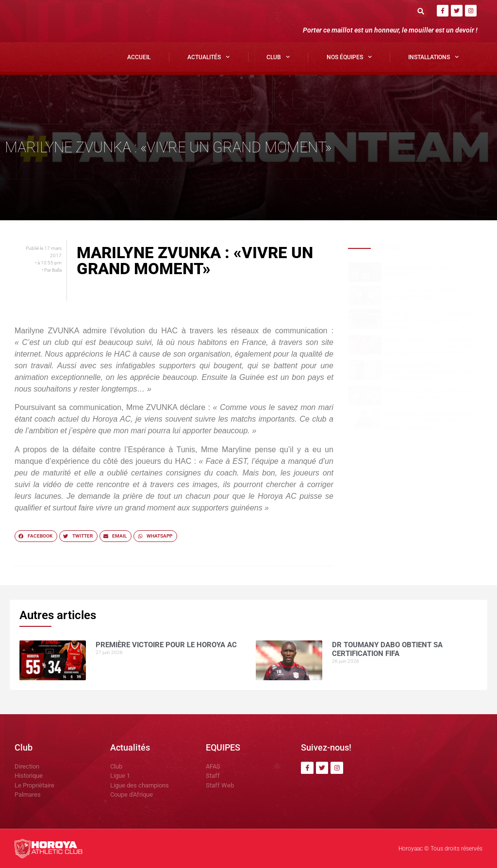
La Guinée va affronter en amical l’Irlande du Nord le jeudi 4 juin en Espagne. (431, 372)
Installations (433, 57)
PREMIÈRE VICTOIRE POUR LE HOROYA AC (166, 645)
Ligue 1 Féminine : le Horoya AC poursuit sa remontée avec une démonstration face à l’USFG (429, 347)
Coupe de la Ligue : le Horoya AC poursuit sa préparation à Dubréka (429, 321)
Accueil (139, 57)
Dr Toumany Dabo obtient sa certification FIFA (425, 295)
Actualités (208, 57)
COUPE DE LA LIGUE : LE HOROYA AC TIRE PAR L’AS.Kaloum (429, 394)
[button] (421, 11)
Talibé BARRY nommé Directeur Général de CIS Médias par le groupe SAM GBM (427, 421)
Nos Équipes (349, 57)
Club (278, 57)
